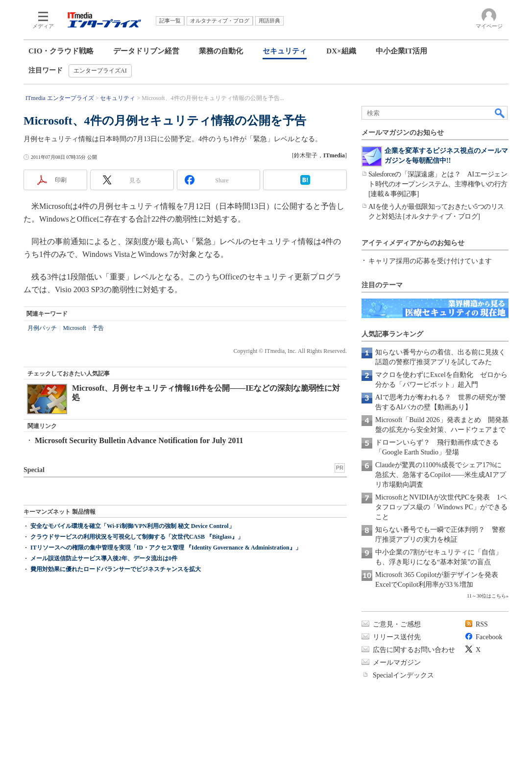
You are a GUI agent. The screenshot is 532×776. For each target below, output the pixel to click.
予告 (98, 328)
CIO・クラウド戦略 (61, 51)
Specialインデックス (403, 675)
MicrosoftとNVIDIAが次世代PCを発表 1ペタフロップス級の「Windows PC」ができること (441, 507)
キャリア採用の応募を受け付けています (430, 261)
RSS (482, 624)
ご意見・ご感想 (397, 624)
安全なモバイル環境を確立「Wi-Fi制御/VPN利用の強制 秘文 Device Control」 (133, 526)
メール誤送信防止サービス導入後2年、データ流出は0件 (104, 558)
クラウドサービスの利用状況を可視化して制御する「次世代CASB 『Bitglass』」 (137, 537)
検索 (500, 113)
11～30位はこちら (486, 596)
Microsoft (74, 328)
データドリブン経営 (146, 51)
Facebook (489, 637)
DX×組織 (341, 51)
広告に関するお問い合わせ (414, 650)
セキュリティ (285, 51)
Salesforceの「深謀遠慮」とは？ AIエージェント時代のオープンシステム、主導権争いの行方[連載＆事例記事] (438, 184)
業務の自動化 (221, 51)
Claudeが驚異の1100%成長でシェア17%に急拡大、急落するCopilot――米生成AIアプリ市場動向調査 (441, 475)
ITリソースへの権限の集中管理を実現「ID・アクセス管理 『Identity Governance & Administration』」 (166, 548)
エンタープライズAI (100, 71)
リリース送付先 (397, 637)
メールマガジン (397, 663)
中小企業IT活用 (402, 51)
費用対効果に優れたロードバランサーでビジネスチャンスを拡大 (116, 569)
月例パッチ (42, 328)
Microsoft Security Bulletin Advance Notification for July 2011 (139, 440)
